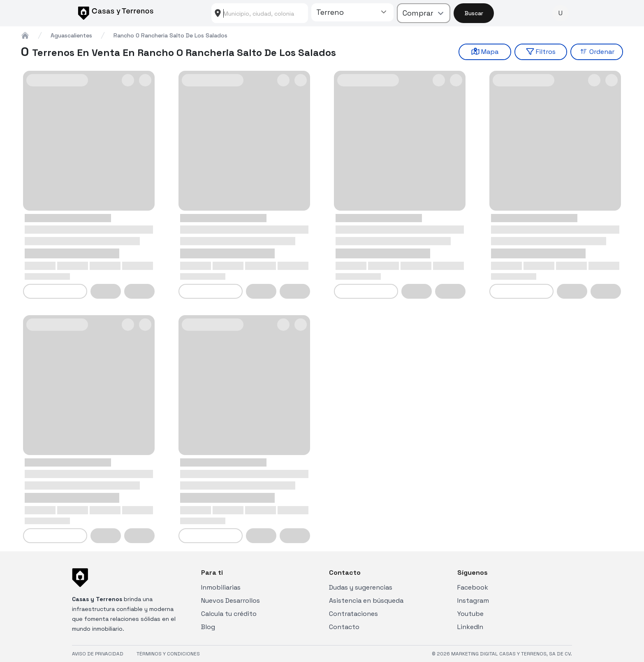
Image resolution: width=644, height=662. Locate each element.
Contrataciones (353, 614)
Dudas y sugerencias (361, 587)
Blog (208, 627)
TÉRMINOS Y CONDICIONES (168, 654)
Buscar (474, 13)
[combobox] (260, 13)
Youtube (470, 614)
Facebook (473, 587)
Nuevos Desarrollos (230, 600)
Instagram (473, 600)
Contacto (344, 627)
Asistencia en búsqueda (366, 600)
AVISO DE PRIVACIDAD (98, 654)
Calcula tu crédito (229, 614)
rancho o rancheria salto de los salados (170, 35)
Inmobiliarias (221, 587)
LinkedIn (470, 627)
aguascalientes (71, 35)
